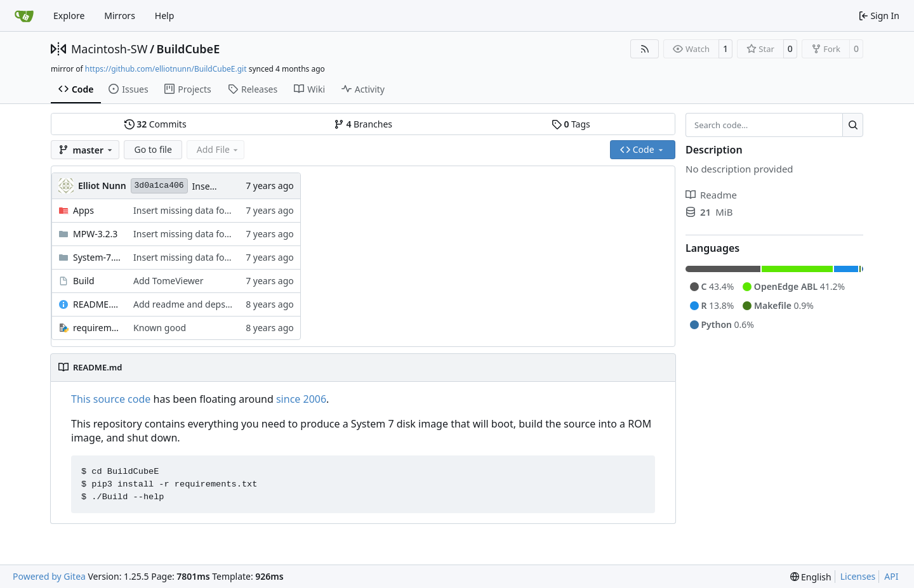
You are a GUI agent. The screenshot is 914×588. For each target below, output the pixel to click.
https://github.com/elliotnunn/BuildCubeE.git (166, 69)
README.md (97, 304)
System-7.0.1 (97, 257)
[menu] (811, 577)
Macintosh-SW (109, 49)
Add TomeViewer (168, 281)
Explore (69, 16)
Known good (160, 328)
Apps (83, 210)
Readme (711, 195)
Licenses (858, 576)
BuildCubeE (189, 49)
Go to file (153, 149)
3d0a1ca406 (159, 186)
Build (84, 281)
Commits (156, 124)
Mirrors (120, 16)
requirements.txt (97, 328)
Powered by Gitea (49, 576)
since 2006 (301, 399)
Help (165, 16)
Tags (571, 124)
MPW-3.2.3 (95, 234)
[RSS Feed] (645, 49)
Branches (363, 124)
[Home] (24, 16)
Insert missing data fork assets (197, 210)
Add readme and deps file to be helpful (214, 304)
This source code (111, 399)
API (891, 576)
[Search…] (853, 125)
